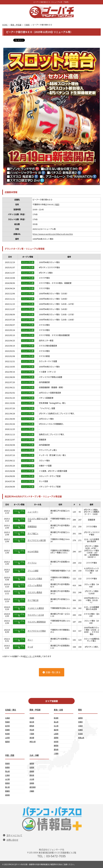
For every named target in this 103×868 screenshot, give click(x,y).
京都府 (80, 722)
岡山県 (7, 771)
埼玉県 (32, 730)
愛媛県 (7, 791)
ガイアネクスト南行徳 (37, 540)
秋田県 (7, 734)
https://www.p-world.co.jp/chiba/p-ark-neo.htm (53, 234)
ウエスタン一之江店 (36, 615)
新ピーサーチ (29, 656)
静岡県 (56, 746)
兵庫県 (80, 730)
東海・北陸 (58, 710)
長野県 (56, 738)
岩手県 (7, 726)
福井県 (56, 730)
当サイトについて (14, 835)
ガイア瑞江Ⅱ (33, 534)
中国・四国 (10, 755)
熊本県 (32, 775)
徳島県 (7, 783)
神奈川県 (33, 742)
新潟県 (56, 718)
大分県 (32, 779)
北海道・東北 (11, 710)
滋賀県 (80, 718)
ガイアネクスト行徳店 (37, 631)
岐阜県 (56, 742)
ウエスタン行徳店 (35, 579)
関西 (80, 710)
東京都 (32, 738)
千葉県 (27, 25)
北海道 (7, 718)
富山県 (56, 722)
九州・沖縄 (34, 755)
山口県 (7, 779)
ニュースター (33, 512)
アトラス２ (32, 563)
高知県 (7, 795)
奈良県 (80, 734)
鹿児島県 (33, 787)
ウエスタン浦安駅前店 (37, 622)
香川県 (7, 787)
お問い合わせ (12, 840)
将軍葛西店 (32, 527)
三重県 (56, 753)
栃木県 (32, 722)
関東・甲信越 (16, 25)
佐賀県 (32, 767)
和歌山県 (81, 738)
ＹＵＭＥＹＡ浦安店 (36, 608)
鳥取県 (7, 763)
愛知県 (56, 749)
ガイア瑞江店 (33, 600)
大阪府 (80, 726)
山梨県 (56, 734)
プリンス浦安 (33, 571)
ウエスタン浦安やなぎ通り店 (38, 520)
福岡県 (32, 763)
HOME (5, 25)
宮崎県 (32, 783)
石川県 (56, 726)
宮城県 (7, 730)
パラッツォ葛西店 (35, 585)
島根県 (7, 767)
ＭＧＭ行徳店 (33, 552)
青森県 (7, 722)
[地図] (57, 204)
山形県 (7, 738)
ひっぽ (30, 647)
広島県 (7, 775)
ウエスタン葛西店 (35, 592)
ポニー (30, 640)
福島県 (7, 742)
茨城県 (32, 718)
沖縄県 (32, 791)
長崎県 (32, 771)
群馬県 (32, 726)
